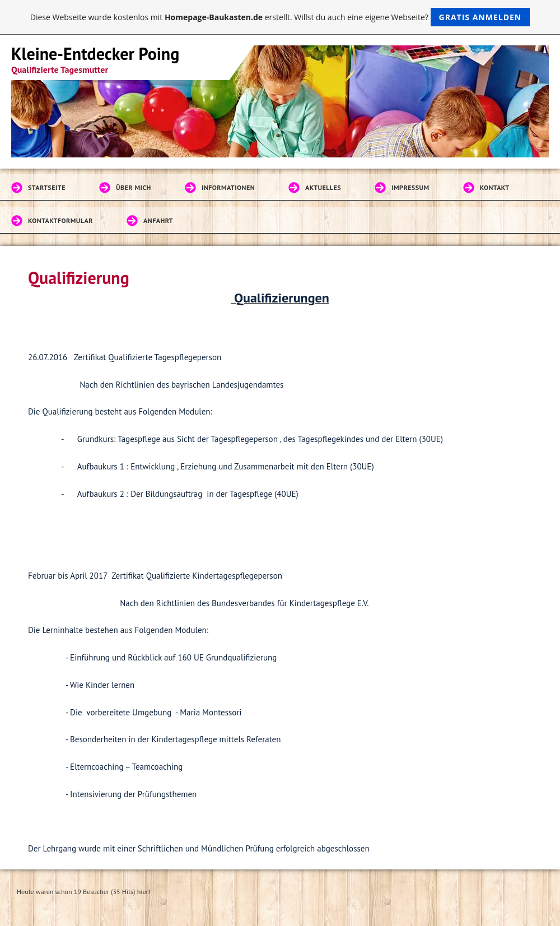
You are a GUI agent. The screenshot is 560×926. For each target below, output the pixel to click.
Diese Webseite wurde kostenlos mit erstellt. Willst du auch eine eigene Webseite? (280, 17)
